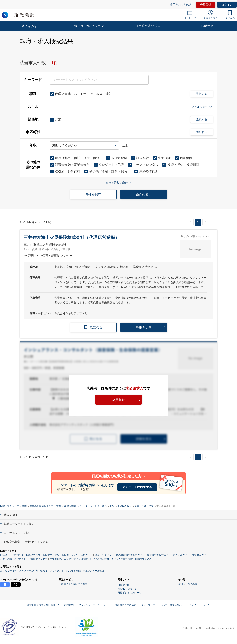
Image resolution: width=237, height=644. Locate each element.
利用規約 (69, 605)
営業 (24, 506)
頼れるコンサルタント (52, 571)
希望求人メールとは (94, 571)
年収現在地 (56, 559)
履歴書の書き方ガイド (159, 555)
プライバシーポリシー (92, 605)
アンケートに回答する (137, 487)
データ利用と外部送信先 (123, 605)
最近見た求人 (211, 15)
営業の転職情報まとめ (41, 506)
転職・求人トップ (9, 506)
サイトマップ (148, 605)
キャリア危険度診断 (122, 559)
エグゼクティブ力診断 (76, 559)
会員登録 (206, 5)
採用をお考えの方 (181, 5)
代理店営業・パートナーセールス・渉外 (85, 506)
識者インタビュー (104, 555)
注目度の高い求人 (148, 26)
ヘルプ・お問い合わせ (172, 605)
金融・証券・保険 (144, 506)
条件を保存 (93, 195)
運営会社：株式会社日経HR (43, 605)
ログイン (227, 5)
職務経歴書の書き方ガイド (130, 555)
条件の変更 (144, 195)
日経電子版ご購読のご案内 (73, 584)
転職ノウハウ (33, 555)
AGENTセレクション (89, 26)
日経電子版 (124, 585)
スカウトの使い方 (28, 571)
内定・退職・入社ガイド (13, 559)
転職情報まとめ (143, 559)
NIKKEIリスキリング (129, 589)
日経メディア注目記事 (12, 555)
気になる (230, 15)
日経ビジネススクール (130, 593)
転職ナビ (207, 26)
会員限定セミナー (38, 559)
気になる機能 (73, 571)
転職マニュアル (51, 555)
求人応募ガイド (181, 555)
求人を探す (30, 26)
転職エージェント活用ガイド (77, 555)
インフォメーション (199, 605)
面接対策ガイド (200, 555)
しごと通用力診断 (100, 559)
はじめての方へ (8, 571)
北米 (112, 506)
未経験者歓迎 (124, 506)
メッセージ (190, 15)
